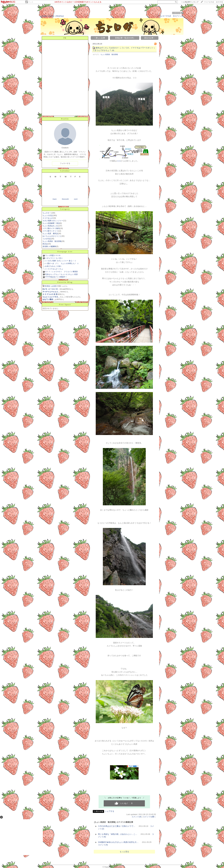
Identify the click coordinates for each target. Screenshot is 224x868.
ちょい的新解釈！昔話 (51, 223)
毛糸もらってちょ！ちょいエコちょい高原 (61, 274)
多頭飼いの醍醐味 (49, 246)
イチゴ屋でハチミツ (50, 231)
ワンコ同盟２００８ (53, 255)
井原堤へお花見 (51, 286)
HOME (44, 16)
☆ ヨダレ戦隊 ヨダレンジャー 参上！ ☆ (61, 261)
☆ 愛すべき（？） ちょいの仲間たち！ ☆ (62, 263)
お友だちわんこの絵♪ (53, 266)
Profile (65, 119)
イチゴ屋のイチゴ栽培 (51, 228)
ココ (119, 161)
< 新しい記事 (100, 38)
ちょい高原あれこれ (50, 226)
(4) (113, 50)
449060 (176, 13)
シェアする (109, 811)
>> (190, 2)
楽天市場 (219, 2)
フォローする (65, 163)
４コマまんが (48, 218)
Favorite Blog (65, 282)
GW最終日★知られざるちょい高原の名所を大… (118, 842)
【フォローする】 (164, 16)
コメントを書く (149, 817)
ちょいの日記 (48, 215)
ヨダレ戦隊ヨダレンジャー (53, 221)
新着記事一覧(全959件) (125, 38)
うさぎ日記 (47, 239)
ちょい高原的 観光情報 (52, 241)
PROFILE (60, 16)
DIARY (51, 16)
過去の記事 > (150, 38)
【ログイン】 (178, 16)
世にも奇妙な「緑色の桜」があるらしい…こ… (118, 834)
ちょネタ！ (47, 213)
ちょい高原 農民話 (50, 234)
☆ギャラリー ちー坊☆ (54, 258)
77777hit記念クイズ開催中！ (56, 277)
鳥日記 (45, 244)
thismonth (65, 199)
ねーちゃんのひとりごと (52, 236)
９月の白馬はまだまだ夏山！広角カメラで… (117, 826)
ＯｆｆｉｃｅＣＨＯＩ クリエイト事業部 (61, 272)
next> (76, 199)
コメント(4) (136, 817)
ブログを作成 (209, 2)
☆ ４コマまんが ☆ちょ (54, 269)
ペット (31, 2)
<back (54, 199)
